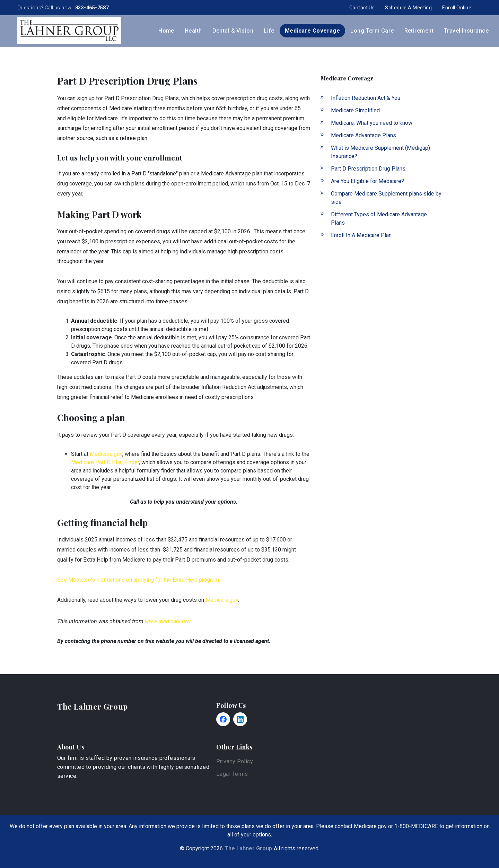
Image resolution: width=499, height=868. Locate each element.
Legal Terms (232, 774)
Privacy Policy (235, 761)
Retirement (419, 31)
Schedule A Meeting (408, 8)
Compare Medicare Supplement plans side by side (386, 198)
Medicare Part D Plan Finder (105, 462)
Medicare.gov (106, 454)
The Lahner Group (93, 706)
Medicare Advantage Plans (364, 135)
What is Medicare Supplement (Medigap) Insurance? (380, 152)
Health (193, 31)
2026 (217, 848)
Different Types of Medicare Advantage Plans (379, 219)
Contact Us (362, 8)
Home (166, 31)
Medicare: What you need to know (372, 123)
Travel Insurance (466, 31)
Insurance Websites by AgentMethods (250, 857)
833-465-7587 (92, 8)
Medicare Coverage (312, 31)
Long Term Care (372, 31)
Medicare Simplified (355, 110)
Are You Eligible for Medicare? (367, 181)
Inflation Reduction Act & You (366, 98)
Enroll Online (457, 8)
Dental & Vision (233, 31)
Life (269, 31)
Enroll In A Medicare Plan (361, 235)
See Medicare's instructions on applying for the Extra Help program (138, 580)
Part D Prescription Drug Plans (368, 169)
